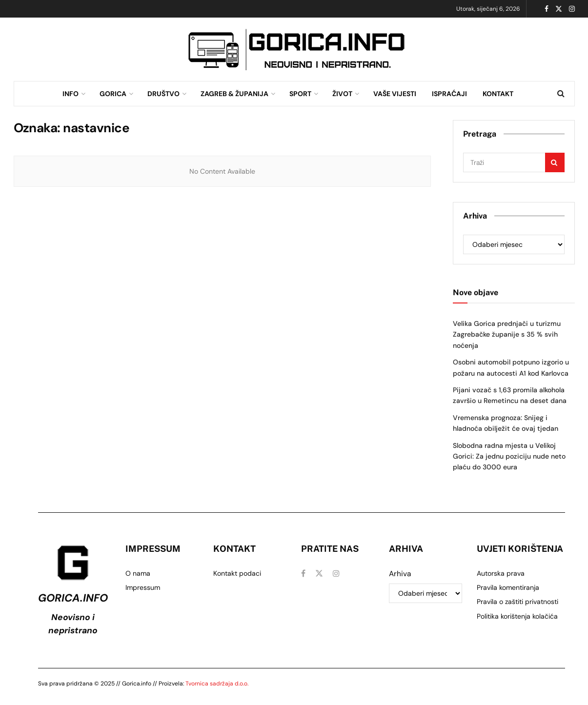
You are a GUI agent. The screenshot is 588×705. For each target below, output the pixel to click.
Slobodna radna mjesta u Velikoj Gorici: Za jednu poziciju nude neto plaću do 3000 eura (509, 456)
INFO (71, 94)
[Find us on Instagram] (336, 574)
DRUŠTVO (163, 94)
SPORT (300, 94)
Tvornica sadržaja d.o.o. (217, 684)
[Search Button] (561, 94)
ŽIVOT (342, 94)
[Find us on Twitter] (319, 574)
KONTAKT (498, 94)
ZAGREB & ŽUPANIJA (234, 94)
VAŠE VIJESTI (395, 94)
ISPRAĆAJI (449, 94)
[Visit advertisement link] (297, 50)
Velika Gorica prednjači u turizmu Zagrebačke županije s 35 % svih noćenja (507, 334)
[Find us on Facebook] (303, 574)
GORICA (113, 94)
